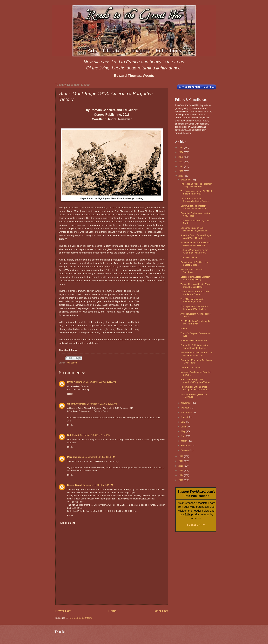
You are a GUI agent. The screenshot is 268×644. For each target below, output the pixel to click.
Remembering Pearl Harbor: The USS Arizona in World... (196, 354)
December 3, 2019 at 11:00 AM (102, 404)
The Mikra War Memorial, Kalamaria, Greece (193, 300)
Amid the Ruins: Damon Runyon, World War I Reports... (197, 237)
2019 (181, 176)
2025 (181, 147)
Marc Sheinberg (75, 457)
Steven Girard (74, 485)
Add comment (67, 523)
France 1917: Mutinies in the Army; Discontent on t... (194, 347)
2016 (181, 466)
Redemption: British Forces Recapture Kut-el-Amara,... (195, 388)
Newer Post (63, 611)
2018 (181, 456)
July (183, 422)
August (185, 417)
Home (112, 611)
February (186, 445)
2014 (181, 475)
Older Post (161, 611)
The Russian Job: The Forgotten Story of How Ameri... (196, 185)
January (185, 450)
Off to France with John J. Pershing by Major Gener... (195, 200)
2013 (181, 480)
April (183, 436)
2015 (181, 470)
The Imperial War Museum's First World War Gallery (194, 308)
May (183, 431)
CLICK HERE (196, 525)
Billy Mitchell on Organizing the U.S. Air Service (196, 322)
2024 (181, 152)
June (184, 427)
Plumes (184, 328)
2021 (181, 166)
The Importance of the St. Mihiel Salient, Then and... (196, 192)
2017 (181, 461)
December (186, 180)
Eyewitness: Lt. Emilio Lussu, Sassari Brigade (195, 263)
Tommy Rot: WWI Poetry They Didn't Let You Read (195, 285)
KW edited (72, 363)
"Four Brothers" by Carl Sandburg (192, 271)
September (187, 412)
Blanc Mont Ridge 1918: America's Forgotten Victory (195, 381)
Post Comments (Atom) (80, 618)
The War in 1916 (189, 257)
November (186, 403)
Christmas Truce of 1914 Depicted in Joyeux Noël (194, 229)
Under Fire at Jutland (191, 367)
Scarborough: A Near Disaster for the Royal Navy (195, 278)
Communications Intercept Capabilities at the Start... (194, 207)
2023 (181, 157)
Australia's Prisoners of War (194, 341)
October (185, 408)
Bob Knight (73, 435)
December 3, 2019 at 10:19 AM (101, 382)
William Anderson (76, 404)
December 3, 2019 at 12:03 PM (100, 457)
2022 (181, 162)
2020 (181, 171)
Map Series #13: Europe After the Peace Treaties (195, 293)
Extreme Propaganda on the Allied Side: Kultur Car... (194, 251)
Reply (70, 394)
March (184, 441)
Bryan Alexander (76, 382)
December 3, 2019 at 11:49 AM (95, 435)
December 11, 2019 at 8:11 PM (98, 485)
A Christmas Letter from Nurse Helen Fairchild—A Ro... (195, 244)
